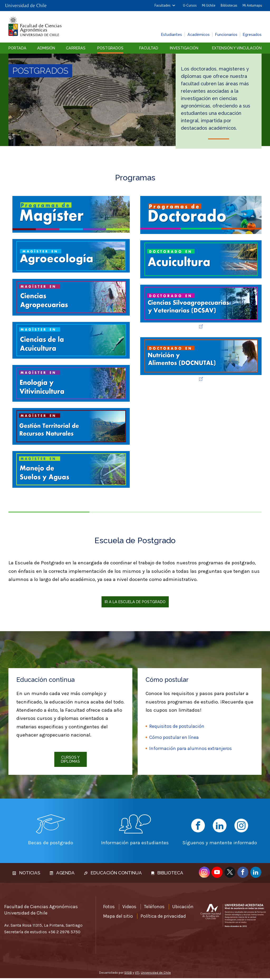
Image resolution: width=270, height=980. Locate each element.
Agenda (62, 875)
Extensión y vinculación (237, 48)
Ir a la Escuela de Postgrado (135, 602)
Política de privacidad (163, 918)
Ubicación (183, 909)
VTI (137, 974)
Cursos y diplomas (70, 759)
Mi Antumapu (252, 5)
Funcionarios (226, 35)
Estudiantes (172, 35)
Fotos (109, 909)
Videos (129, 909)
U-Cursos (190, 5)
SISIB (128, 974)
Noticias (26, 875)
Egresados (252, 35)
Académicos (199, 35)
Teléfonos (154, 909)
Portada (17, 48)
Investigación (184, 48)
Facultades (163, 5)
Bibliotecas (229, 5)
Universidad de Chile (156, 974)
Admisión (46, 48)
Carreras (76, 48)
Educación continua (113, 875)
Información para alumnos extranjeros (191, 748)
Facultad (149, 48)
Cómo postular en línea (174, 737)
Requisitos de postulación (177, 726)
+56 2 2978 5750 (64, 934)
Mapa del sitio (118, 918)
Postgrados (110, 48)
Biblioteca (167, 875)
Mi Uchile (209, 5)
